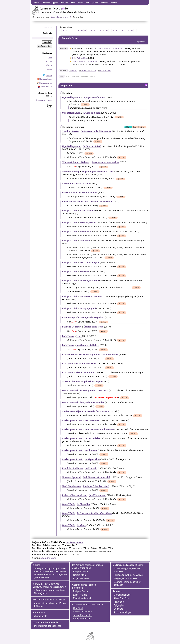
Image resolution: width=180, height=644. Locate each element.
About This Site (47, 86)
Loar (79, 336)
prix (88, 2)
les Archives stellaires (83, 565)
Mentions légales (122, 595)
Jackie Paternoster (82, 615)
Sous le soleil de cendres (105, 162)
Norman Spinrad (71, 477)
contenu (49, 61)
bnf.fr (74, 71)
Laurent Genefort (72, 327)
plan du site (48, 27)
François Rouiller (82, 619)
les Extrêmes (92, 420)
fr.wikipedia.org (89, 71)
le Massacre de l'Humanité (96, 131)
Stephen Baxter (71, 131)
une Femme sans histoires (99, 429)
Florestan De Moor (72, 202)
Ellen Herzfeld (80, 595)
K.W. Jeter (68, 363)
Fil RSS (146, 85)
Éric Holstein (69, 355)
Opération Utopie (92, 381)
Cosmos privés (80, 585)
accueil (37, 2)
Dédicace (118, 609)
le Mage (81, 525)
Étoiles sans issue (94, 327)
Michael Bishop (71, 172)
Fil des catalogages (46, 79)
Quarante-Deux (56, 17)
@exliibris (49, 75)
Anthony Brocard (72, 184)
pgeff (55, 2)
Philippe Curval (81, 571)
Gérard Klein (79, 575)
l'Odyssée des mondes (92, 402)
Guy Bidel (78, 608)
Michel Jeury (120, 568)
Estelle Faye (69, 317)
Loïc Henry (68, 336)
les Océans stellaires (88, 345)
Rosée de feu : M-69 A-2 (98, 411)
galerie (95, 2)
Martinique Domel (82, 598)
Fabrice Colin (69, 193)
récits (80, 2)
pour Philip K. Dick (98, 172)
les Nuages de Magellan (91, 317)
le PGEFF (38, 584)
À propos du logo (122, 612)
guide (50, 58)
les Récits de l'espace (124, 565)
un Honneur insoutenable (45, 622)
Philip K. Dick (70, 211)
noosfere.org (106, 71)
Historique (119, 602)
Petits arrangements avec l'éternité (99, 355)
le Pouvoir (91, 468)
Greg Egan (119, 578)
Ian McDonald (70, 390)
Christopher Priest (72, 420)
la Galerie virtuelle (81, 605)
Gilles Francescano (83, 612)
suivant (50, 69)
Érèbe (86, 184)
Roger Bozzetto (81, 578)
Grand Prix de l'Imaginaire (110, 49)
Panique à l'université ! (96, 486)
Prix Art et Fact (80, 58)
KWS (35, 600)
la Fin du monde (88, 193)
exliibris (47, 2)
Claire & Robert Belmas (76, 162)
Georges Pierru (121, 582)
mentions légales (74, 542)
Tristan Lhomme (71, 381)
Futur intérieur (93, 438)
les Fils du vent (98, 495)
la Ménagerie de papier (44, 100)
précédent (49, 65)
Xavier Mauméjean (72, 411)
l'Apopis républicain (94, 97)
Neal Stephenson (71, 486)
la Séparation (92, 459)
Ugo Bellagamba (71, 97)
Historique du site (46, 83)
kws (73, 2)
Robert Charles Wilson (75, 495)
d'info (86, 105)
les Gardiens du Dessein (98, 202)
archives (64, 2)
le (91, 450)
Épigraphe (119, 605)
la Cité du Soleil (92, 113)
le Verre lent (39, 613)
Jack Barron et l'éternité (96, 477)
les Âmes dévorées (86, 363)
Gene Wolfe (68, 504)
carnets (104, 2)
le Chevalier (84, 504)
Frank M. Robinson (73, 468)
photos (114, 2)
